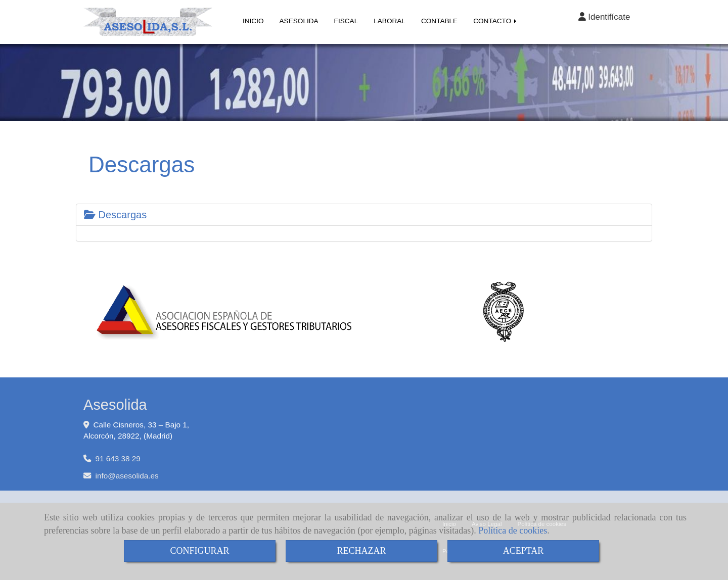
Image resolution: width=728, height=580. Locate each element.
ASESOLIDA (299, 21)
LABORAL (390, 21)
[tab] (364, 215)
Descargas (115, 215)
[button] (604, 17)
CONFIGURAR (199, 551)
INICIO (253, 21)
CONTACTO (496, 21)
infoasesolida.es (127, 476)
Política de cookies (513, 530)
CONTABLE (439, 21)
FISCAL (346, 21)
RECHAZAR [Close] (361, 551)
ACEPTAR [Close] (524, 551)
